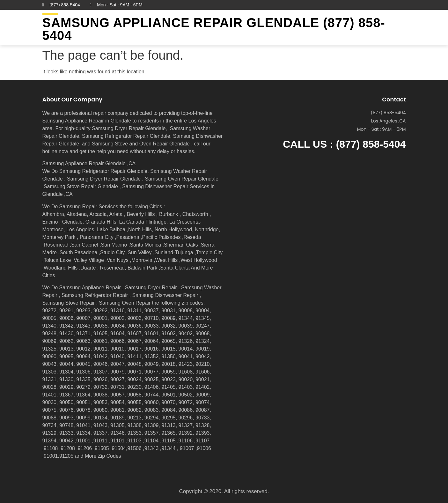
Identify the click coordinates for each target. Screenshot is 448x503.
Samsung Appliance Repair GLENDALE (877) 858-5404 (214, 29)
